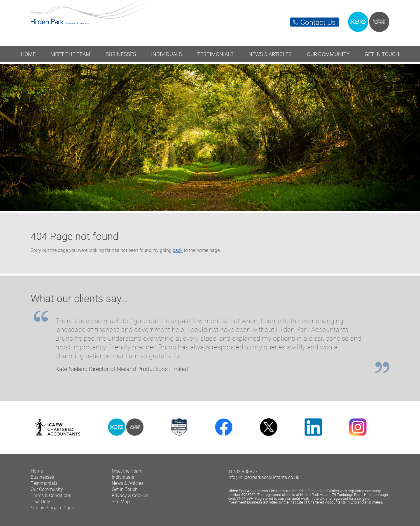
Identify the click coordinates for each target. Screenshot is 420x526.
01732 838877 (243, 471)
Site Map (121, 501)
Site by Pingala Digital (53, 507)
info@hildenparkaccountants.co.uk (263, 477)
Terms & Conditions (51, 495)
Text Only (40, 501)
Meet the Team (70, 54)
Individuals (167, 54)
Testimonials (215, 54)
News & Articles (270, 54)
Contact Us (318, 22)
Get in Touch (382, 54)
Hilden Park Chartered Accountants (210, 20)
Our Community (328, 54)
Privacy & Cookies (130, 495)
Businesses (121, 54)
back (178, 250)
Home (28, 54)
